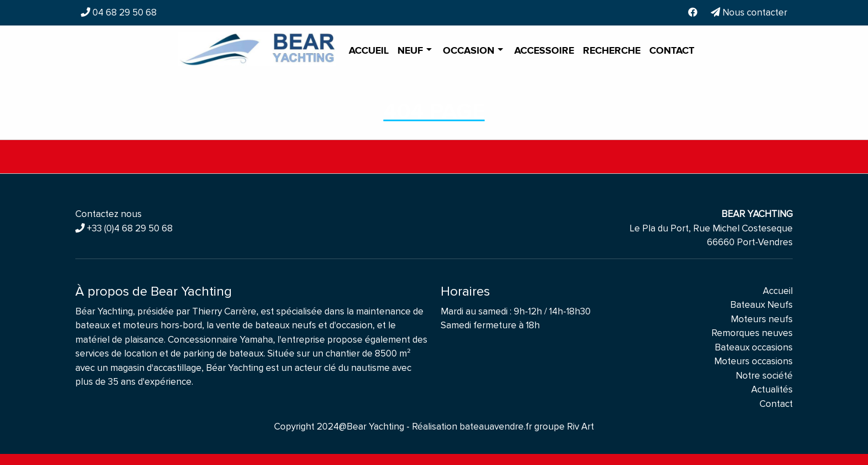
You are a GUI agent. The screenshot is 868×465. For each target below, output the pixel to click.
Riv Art (580, 427)
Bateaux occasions (754, 347)
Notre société (764, 376)
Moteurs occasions (753, 361)
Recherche (612, 51)
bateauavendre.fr (496, 427)
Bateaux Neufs (761, 305)
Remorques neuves (752, 333)
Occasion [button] (470, 51)
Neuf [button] (412, 51)
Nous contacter (749, 12)
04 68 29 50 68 (123, 12)
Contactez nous (108, 214)
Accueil (369, 51)
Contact (672, 51)
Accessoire (544, 51)
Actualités (772, 389)
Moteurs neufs (762, 319)
